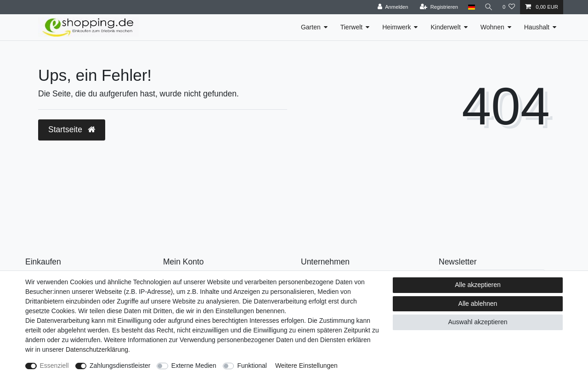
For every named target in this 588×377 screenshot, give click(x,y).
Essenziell (54, 366)
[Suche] (488, 7)
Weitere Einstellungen (306, 366)
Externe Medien (194, 366)
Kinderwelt (445, 27)
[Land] (470, 7)
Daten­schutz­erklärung (97, 349)
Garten (311, 27)
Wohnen (492, 27)
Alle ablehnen (478, 304)
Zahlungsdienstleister (120, 366)
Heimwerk (396, 27)
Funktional (252, 366)
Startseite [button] (72, 129)
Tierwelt (352, 27)
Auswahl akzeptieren (478, 322)
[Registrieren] (438, 7)
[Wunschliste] (509, 7)
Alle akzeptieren (478, 285)
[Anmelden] (392, 7)
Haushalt (537, 27)
